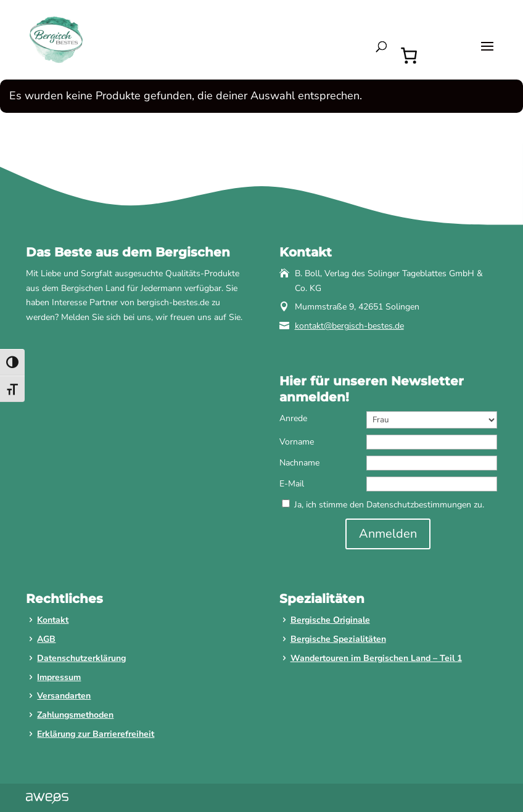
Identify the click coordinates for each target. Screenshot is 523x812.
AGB (46, 639)
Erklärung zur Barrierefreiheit (96, 734)
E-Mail (292, 484)
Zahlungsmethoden (75, 715)
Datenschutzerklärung (81, 658)
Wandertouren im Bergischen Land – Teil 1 (376, 658)
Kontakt (53, 620)
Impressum (59, 677)
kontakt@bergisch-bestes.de (349, 326)
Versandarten (64, 696)
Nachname (299, 463)
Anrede (293, 418)
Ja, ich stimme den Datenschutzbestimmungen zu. (389, 505)
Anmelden (388, 534)
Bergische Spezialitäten (338, 639)
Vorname (297, 442)
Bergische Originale (330, 620)
